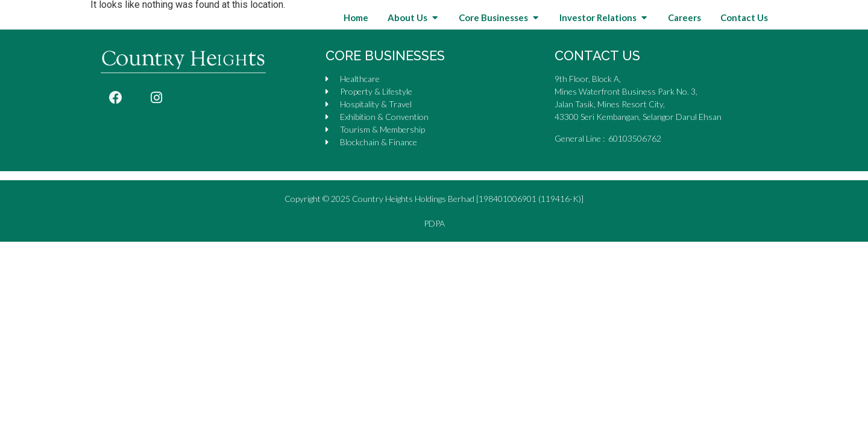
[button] (435, 33)
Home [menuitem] (356, 33)
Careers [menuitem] (684, 33)
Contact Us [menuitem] (744, 33)
